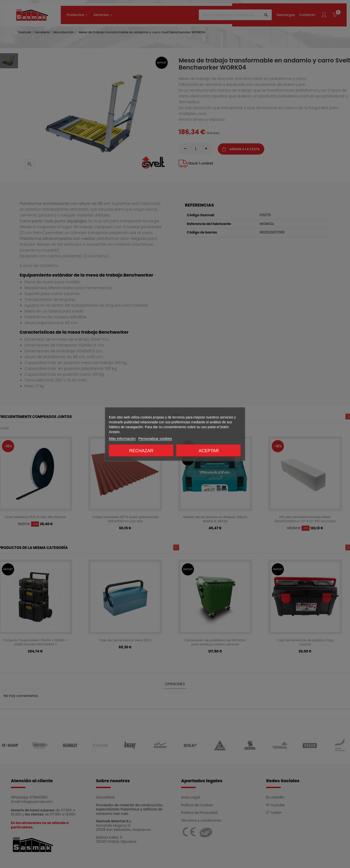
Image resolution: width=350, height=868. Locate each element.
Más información (122, 438)
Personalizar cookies (155, 438)
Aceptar (209, 451)
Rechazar (141, 451)
